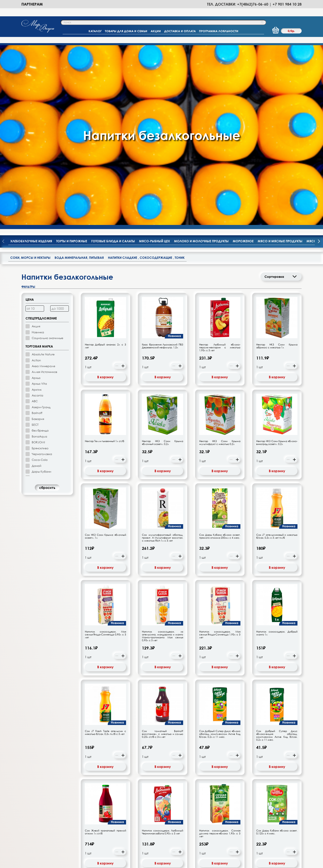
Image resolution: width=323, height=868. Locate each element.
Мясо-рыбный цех (154, 61)
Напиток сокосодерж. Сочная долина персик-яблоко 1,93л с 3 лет (220, 654)
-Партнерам (207, 812)
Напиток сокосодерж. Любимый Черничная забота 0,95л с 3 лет (163, 653)
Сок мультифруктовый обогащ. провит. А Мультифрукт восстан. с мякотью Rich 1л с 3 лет (163, 358)
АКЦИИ (156, 31)
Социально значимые (47, 158)
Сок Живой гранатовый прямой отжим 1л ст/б (105, 653)
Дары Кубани (42, 292)
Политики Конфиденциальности (247, 865)
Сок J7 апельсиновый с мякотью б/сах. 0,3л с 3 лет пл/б (277, 357)
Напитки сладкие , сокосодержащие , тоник (146, 78)
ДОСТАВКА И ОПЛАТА (180, 31)
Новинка (38, 152)
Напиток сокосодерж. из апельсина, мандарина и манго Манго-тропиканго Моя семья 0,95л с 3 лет (163, 456)
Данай (37, 286)
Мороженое (243, 61)
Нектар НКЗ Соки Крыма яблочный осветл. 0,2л (163, 263)
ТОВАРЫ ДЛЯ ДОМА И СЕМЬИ (126, 31)
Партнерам (32, 4)
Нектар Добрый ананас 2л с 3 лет (105, 166)
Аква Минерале (43, 186)
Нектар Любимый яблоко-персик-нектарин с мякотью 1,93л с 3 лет (220, 168)
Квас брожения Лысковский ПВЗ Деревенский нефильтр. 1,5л (163, 166)
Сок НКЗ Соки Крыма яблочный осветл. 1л (105, 357)
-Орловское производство (169, 812)
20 (175, 707)
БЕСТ (35, 245)
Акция (36, 147)
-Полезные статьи (163, 832)
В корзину (105, 197)
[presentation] (319, 62)
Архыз (36, 198)
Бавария (38, 239)
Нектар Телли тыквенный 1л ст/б (105, 262)
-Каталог (112, 819)
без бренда (40, 251)
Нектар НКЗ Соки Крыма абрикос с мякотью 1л (277, 166)
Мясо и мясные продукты (280, 61)
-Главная (112, 812)
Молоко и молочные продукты (201, 61)
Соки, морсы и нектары (30, 78)
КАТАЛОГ (95, 31)
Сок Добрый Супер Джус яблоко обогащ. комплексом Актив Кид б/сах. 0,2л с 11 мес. (220, 555)
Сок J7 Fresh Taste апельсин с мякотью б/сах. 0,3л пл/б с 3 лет (105, 553)
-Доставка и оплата (120, 832)
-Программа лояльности (124, 825)
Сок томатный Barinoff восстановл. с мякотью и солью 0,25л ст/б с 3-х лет (163, 555)
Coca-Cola (40, 280)
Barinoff (37, 233)
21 (180, 707)
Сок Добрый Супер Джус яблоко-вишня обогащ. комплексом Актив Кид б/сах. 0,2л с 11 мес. (277, 556)
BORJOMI (38, 263)
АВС (35, 222)
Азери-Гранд (41, 228)
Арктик (37, 210)
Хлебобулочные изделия (31, 61)
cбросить (47, 308)
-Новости (157, 825)
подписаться (235, 785)
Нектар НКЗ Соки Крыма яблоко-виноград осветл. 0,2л (277, 263)
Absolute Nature (43, 175)
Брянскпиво (40, 268)
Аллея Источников (44, 192)
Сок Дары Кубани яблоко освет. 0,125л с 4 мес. (277, 653)
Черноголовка (42, 274)
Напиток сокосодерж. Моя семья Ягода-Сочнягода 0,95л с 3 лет (105, 455)
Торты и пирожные (72, 61)
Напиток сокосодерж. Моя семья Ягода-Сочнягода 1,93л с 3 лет (220, 455)
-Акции (155, 819)
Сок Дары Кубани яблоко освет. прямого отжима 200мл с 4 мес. (220, 357)
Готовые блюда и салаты (113, 61)
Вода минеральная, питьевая (79, 78)
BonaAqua (39, 257)
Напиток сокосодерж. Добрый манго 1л (277, 454)
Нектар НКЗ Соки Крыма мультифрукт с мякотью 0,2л (220, 263)
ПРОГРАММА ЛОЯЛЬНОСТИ (219, 31)
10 (167, 707)
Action (36, 181)
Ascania (37, 216)
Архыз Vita (39, 204)
